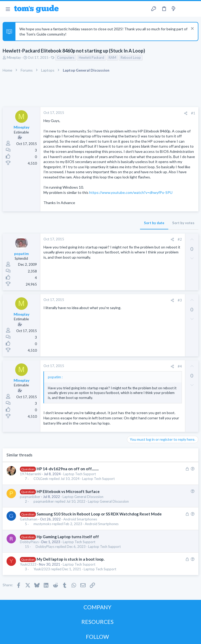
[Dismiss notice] (192, 29)
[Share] (186, 113)
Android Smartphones (80, 519)
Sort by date (154, 223)
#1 (193, 113)
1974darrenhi (30, 474)
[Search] (194, 9)
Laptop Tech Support (80, 474)
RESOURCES (97, 622)
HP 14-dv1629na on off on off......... (68, 469)
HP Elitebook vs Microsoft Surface (68, 491)
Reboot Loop (131, 57)
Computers (66, 57)
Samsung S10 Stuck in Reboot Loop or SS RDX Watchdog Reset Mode (99, 514)
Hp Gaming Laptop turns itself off (68, 537)
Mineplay (14, 57)
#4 (180, 366)
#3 (180, 300)
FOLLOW (97, 637)
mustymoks (42, 524)
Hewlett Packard (91, 57)
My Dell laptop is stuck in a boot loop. (71, 559)
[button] (8, 9)
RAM (112, 57)
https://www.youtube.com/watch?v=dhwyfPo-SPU (131, 192)
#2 (180, 239)
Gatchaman (29, 519)
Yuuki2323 (28, 564)
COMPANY (97, 607)
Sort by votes (183, 223)
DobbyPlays (29, 542)
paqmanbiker (30, 497)
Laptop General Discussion (83, 497)
